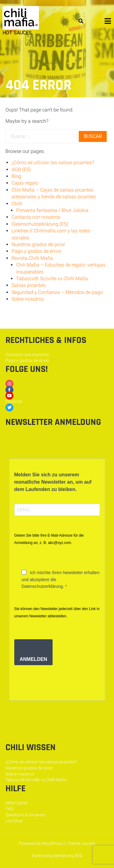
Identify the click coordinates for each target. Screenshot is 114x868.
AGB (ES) (21, 169)
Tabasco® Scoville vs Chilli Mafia (52, 279)
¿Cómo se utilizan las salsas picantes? (53, 162)
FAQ (9, 809)
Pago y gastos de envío (36, 251)
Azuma (89, 843)
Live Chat (14, 821)
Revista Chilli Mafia (32, 258)
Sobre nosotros (28, 299)
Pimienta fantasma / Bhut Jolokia (52, 210)
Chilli (17, 204)
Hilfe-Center (17, 803)
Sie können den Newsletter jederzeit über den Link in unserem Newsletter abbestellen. (57, 612)
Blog (16, 176)
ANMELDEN (34, 659)
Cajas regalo (25, 183)
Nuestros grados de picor (38, 244)
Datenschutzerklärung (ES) (40, 224)
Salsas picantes (28, 285)
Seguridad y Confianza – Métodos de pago (57, 292)
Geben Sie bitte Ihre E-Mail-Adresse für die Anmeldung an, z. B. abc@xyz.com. (49, 539)
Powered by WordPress (41, 843)
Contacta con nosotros (36, 217)
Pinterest (14, 401)
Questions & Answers (25, 815)
